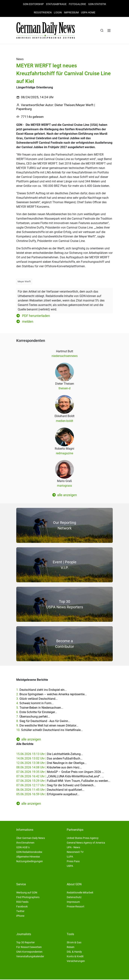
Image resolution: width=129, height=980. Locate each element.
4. (35, 704)
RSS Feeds (22, 902)
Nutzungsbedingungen (30, 862)
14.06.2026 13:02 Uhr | (49, 759)
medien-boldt (64, 421)
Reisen (71, 948)
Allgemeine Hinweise (28, 857)
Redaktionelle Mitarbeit (80, 893)
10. (50, 731)
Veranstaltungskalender (30, 957)
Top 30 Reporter (26, 943)
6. (37, 713)
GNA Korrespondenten (29, 952)
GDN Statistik (97, 4)
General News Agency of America (86, 843)
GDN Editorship (33, 4)
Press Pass (73, 862)
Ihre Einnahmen (25, 843)
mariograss (64, 486)
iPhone (20, 916)
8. (43, 722)
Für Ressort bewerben (29, 948)
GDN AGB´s (23, 848)
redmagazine (64, 454)
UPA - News (73, 848)
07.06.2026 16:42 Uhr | (60, 777)
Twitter (20, 912)
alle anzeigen (65, 495)
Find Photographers (28, 898)
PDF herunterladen (33, 316)
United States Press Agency (83, 839)
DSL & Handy (74, 952)
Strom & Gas (74, 943)
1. (42, 690)
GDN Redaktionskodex (29, 853)
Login (58, 12)
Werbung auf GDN (27, 893)
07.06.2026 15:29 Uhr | (63, 781)
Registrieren (43, 12)
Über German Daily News (31, 839)
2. (52, 695)
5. (40, 708)
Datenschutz (74, 898)
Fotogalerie (77, 4)
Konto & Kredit (75, 957)
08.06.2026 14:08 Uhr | (49, 768)
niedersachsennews (65, 356)
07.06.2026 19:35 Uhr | (60, 772)
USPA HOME (88, 12)
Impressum (71, 12)
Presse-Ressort (76, 907)
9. (47, 726)
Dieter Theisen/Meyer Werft (74, 105)
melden (25, 322)
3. (37, 699)
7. (33, 717)
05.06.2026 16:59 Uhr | (48, 795)
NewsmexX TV (75, 853)
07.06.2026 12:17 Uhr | (56, 786)
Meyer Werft (24, 282)
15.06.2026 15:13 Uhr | (50, 755)
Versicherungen (76, 962)
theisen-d (64, 389)
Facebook (22, 907)
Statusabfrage (56, 4)
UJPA (70, 857)
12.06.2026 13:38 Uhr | (51, 763)
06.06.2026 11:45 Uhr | (50, 790)
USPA (70, 866)
